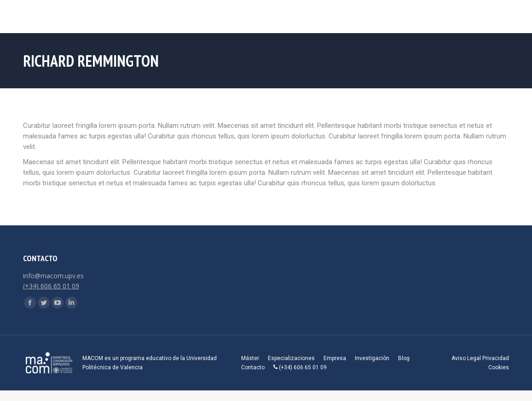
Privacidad (496, 358)
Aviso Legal (466, 358)
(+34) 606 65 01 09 (51, 286)
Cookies (499, 367)
